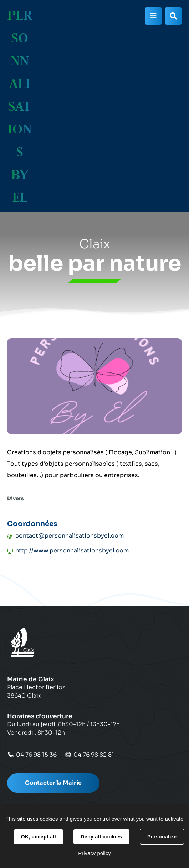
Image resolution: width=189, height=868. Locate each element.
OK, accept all (39, 837)
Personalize (162, 837)
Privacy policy (94, 853)
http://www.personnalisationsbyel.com (72, 551)
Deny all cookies (101, 837)
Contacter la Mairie (53, 783)
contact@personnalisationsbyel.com (70, 536)
